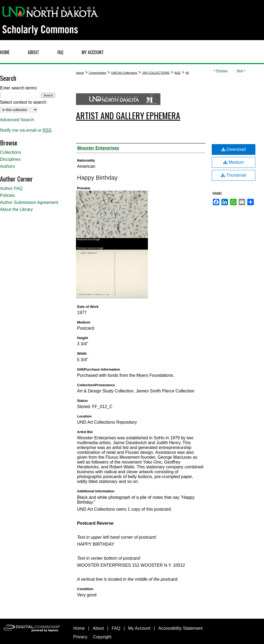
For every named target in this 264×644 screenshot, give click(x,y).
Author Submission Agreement (29, 202)
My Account (139, 628)
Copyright (102, 637)
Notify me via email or (26, 130)
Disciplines (10, 159)
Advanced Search (17, 120)
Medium (234, 162)
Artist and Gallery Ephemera (128, 115)
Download (234, 149)
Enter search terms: (19, 88)
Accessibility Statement (180, 628)
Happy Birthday (97, 178)
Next (240, 71)
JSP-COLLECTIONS (156, 73)
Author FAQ (11, 188)
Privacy (80, 637)
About (98, 628)
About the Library (16, 209)
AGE (177, 73)
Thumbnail (234, 175)
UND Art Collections (124, 73)
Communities (98, 73)
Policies (7, 195)
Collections (11, 152)
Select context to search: (24, 102)
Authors (7, 166)
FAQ (116, 628)
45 (187, 73)
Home (80, 73)
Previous (222, 71)
